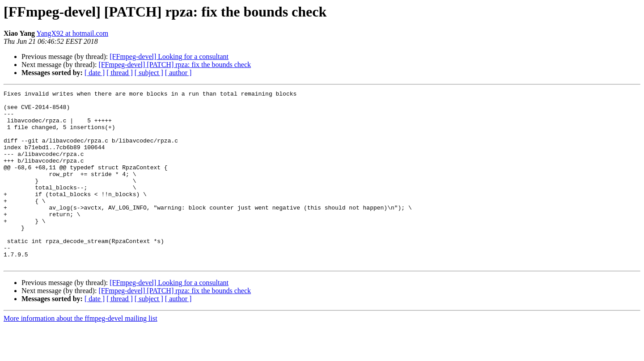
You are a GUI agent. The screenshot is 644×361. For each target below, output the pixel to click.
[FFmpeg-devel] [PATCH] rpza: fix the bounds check (175, 65)
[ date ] (95, 73)
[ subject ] (149, 73)
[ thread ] (120, 73)
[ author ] (178, 73)
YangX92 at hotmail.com (73, 33)
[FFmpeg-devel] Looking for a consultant (169, 57)
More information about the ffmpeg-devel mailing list (80, 353)
